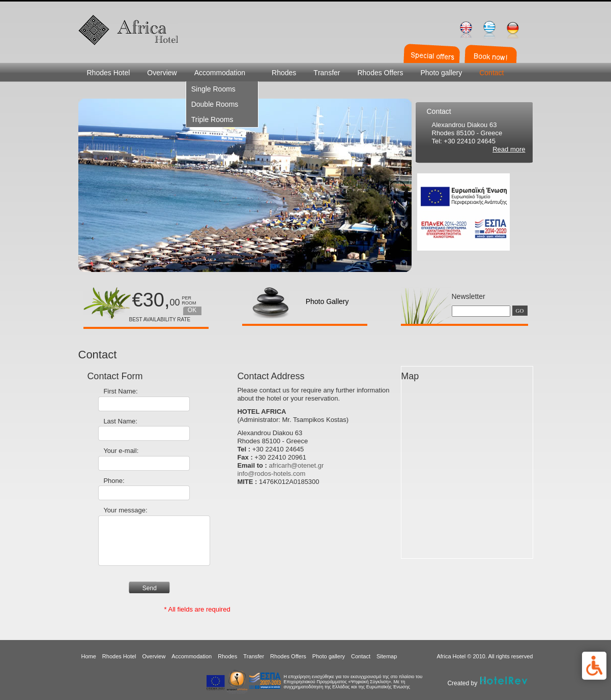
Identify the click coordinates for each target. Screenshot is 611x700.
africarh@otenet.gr (297, 465)
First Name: (120, 391)
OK (192, 310)
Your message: (125, 510)
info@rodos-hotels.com (271, 474)
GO (520, 311)
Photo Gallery (327, 301)
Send (150, 588)
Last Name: (120, 421)
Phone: (114, 481)
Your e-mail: (121, 451)
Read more (509, 149)
